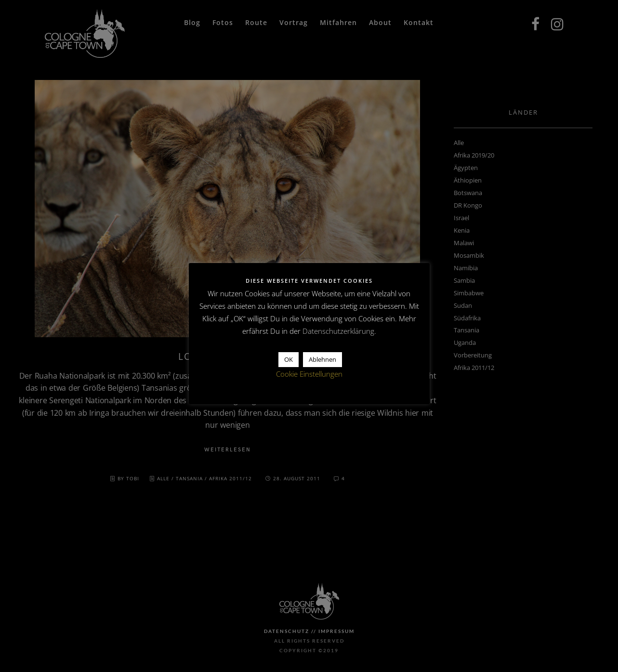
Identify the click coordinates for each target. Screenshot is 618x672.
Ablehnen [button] (322, 359)
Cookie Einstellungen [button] (309, 374)
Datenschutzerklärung (338, 331)
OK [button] (289, 359)
